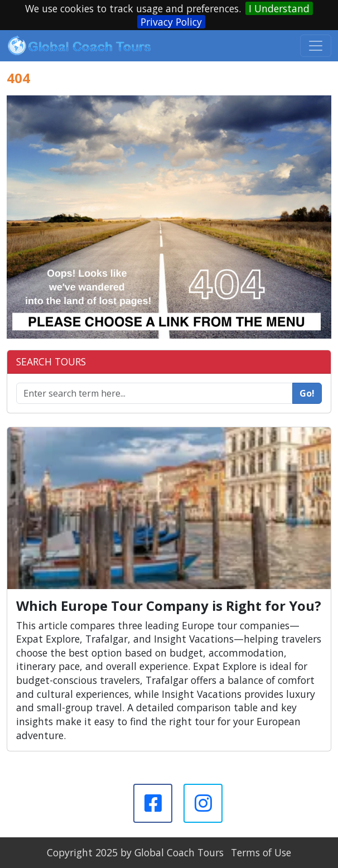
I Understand (279, 8)
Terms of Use (261, 852)
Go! (307, 393)
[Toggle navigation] (316, 46)
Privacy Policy (171, 22)
